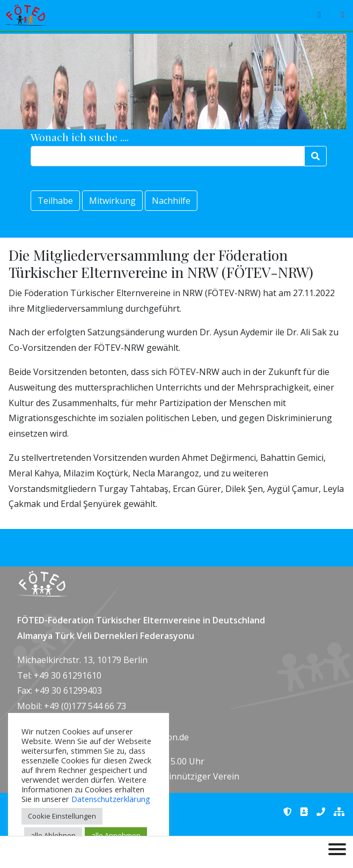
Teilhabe (55, 201)
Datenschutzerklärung (111, 799)
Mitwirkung (112, 201)
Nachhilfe (171, 201)
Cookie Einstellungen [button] (62, 816)
